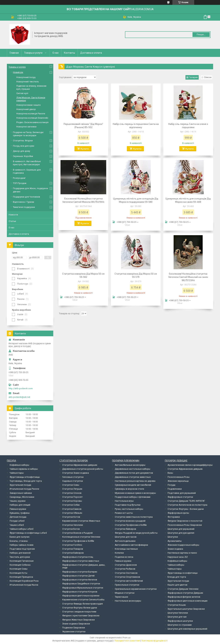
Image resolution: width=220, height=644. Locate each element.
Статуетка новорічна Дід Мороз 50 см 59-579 (136, 275)
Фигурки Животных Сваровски (78, 620)
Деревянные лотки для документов (134, 473)
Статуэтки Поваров (73, 549)
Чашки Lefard (17, 525)
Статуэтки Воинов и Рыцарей (77, 533)
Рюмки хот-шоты (124, 513)
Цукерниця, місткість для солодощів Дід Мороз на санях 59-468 (188, 200)
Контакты (69, 53)
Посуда (171, 485)
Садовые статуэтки (73, 481)
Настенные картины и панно (182, 553)
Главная (14, 53)
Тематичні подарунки (24, 207)
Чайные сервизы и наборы (24, 469)
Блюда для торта (177, 577)
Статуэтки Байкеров (73, 553)
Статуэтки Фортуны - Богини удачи (186, 509)
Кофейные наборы (19, 465)
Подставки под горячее (22, 549)
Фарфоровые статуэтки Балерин (80, 572)
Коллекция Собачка (20, 565)
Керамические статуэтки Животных (81, 521)
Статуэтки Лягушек (72, 489)
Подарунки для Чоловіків (26, 197)
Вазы (170, 473)
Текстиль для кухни (20, 557)
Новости (13, 215)
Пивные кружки (18, 509)
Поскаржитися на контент (127, 641)
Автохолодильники (125, 541)
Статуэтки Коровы (72, 501)
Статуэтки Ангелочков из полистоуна (187, 505)
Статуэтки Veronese (73, 525)
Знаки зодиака (175, 549)
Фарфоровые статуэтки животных (81, 561)
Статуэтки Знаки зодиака (76, 473)
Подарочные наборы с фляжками (133, 497)
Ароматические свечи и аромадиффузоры (190, 465)
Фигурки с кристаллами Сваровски (81, 616)
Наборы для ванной (20, 553)
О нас (56, 53)
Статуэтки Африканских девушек (80, 465)
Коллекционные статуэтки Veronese (81, 537)
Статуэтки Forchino (72, 545)
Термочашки (121, 597)
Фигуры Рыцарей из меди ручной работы (136, 533)
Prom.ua (126, 638)
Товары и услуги (33, 53)
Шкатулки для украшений (181, 529)
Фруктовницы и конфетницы (183, 573)
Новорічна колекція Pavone (31, 114)
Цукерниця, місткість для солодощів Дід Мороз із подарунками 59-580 (136, 200)
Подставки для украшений (182, 493)
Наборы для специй (20, 505)
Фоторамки (174, 517)
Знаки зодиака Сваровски (76, 624)
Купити (85, 149)
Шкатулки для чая (177, 617)
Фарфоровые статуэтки (180, 497)
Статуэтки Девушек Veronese (183, 589)
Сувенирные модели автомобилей (133, 485)
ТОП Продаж (20, 183)
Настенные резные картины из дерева (135, 481)
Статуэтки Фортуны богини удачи (80, 608)
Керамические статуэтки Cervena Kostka (83, 600)
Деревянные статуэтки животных (133, 477)
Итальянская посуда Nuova (24, 585)
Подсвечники (175, 489)
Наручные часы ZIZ (178, 557)
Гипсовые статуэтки (73, 477)
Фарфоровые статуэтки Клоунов (80, 592)
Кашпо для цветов (177, 585)
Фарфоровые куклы (178, 513)
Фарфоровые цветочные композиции (188, 601)
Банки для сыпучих (20, 537)
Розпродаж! (19, 178)
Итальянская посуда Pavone (24, 489)
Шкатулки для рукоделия (181, 533)
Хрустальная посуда (20, 485)
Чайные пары (17, 473)
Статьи (12, 221)
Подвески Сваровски (74, 628)
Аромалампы (175, 541)
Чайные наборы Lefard (21, 529)
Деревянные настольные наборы (133, 469)
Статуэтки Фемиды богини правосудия (82, 604)
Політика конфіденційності (154, 641)
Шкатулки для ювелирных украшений (187, 629)
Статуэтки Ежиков (72, 509)
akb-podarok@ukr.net (19, 397)
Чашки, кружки (18, 501)
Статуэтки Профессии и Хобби (78, 541)
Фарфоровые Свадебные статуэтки (81, 584)
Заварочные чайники (21, 493)
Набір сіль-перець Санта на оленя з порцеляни (188, 125)
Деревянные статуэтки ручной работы (83, 469)
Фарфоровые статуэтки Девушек (185, 593)
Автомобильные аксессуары (130, 465)
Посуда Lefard (17, 521)
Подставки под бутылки (128, 505)
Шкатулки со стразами (180, 625)
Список (208, 77)
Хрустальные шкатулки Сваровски (186, 609)
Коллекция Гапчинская (22, 561)
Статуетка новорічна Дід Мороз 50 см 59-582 (83, 275)
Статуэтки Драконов (126, 565)
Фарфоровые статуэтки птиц (78, 557)
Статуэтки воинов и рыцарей (130, 521)
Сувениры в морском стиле (129, 489)
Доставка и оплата (91, 53)
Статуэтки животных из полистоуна (134, 517)
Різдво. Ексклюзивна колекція (32, 122)
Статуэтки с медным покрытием (79, 612)
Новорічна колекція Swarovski (32, 118)
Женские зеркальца (178, 481)
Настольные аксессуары (128, 601)
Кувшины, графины (20, 513)
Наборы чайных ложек (22, 545)
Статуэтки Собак (71, 505)
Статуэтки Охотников (126, 573)
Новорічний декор (26, 109)
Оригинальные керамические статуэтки (136, 589)
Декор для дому (21, 151)
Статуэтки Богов (71, 529)
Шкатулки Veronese (178, 613)
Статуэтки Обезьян (72, 513)
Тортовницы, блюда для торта (26, 481)
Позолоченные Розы (179, 477)
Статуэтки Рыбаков (125, 569)
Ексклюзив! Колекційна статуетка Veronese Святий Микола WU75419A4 (83, 200)
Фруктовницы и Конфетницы (25, 477)
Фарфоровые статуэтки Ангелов (80, 580)
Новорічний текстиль (28, 82)
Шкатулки (173, 537)
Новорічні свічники (26, 127)
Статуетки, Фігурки (23, 141)
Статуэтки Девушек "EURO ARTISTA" (186, 501)
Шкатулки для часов (126, 537)
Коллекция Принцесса (21, 577)
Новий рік (18, 72)
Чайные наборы (176, 565)
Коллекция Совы (19, 569)
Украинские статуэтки (74, 632)
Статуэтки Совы (71, 485)
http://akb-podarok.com (21, 388)
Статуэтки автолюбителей (129, 581)
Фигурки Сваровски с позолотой (185, 521)
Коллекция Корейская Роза (24, 581)
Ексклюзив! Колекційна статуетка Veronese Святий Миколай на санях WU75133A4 (188, 277)
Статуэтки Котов (71, 517)
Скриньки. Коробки (23, 156)
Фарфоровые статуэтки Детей (78, 576)
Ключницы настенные (126, 549)
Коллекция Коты (18, 573)
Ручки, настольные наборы (129, 509)
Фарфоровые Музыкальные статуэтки (83, 588)
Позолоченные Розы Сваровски (185, 525)
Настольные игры (124, 501)
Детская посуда (18, 517)
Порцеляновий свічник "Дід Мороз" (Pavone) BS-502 (83, 125)
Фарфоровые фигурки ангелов (184, 597)
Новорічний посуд (26, 77)
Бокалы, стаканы (19, 541)
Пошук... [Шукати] (201, 34)
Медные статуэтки (125, 593)
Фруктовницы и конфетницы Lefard (28, 533)
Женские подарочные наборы (183, 545)
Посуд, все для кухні (24, 146)
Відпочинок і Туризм (23, 202)
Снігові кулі (22, 93)
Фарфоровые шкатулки (180, 621)
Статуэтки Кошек (177, 605)
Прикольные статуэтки (127, 585)
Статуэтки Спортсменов (127, 577)
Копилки (119, 553)
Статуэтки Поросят (72, 497)
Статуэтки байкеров (125, 529)
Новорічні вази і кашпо (29, 105)
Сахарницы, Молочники (22, 497)
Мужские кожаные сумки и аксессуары (135, 493)
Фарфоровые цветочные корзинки (81, 596)
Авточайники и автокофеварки (131, 545)
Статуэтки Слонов (72, 493)
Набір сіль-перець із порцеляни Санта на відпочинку (136, 125)
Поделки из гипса (124, 557)
